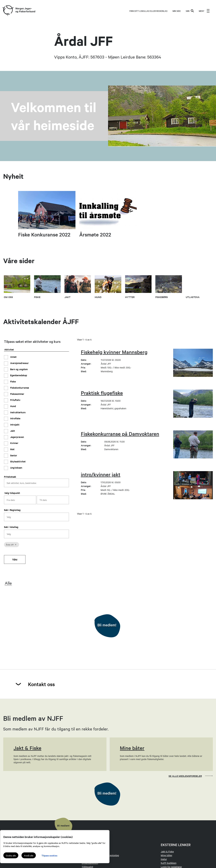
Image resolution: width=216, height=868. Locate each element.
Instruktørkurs (18, 412)
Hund (13, 406)
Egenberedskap (18, 375)
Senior (13, 455)
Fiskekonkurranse (19, 388)
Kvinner (14, 443)
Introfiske (15, 418)
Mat (12, 449)
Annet (13, 357)
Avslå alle (29, 855)
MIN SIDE (177, 11)
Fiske (13, 381)
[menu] (204, 11)
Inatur (164, 859)
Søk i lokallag (11, 527)
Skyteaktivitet (18, 461)
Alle (8, 583)
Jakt (12, 431)
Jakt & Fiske (167, 851)
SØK (190, 11)
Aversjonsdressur (19, 363)
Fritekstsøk (10, 477)
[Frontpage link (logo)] (8, 11)
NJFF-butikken (169, 863)
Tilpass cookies (49, 855)
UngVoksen (16, 468)
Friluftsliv (15, 400)
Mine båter (166, 855)
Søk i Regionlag (12, 510)
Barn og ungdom (19, 369)
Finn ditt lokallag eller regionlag (148, 11)
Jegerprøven (17, 437)
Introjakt (14, 424)
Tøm (15, 559)
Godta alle (11, 855)
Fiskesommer (17, 394)
